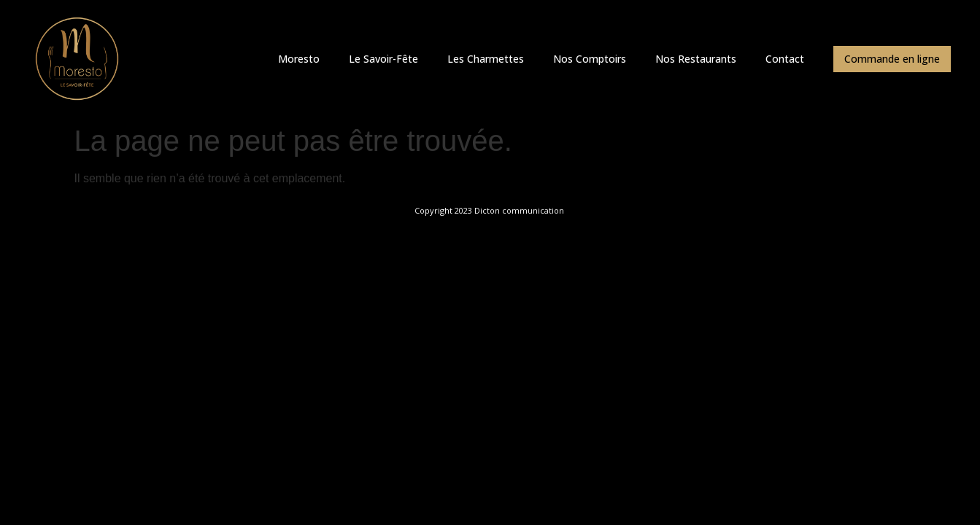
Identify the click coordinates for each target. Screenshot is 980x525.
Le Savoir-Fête (383, 59)
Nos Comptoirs (590, 59)
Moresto (299, 59)
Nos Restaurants (696, 59)
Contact (785, 59)
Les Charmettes (486, 59)
